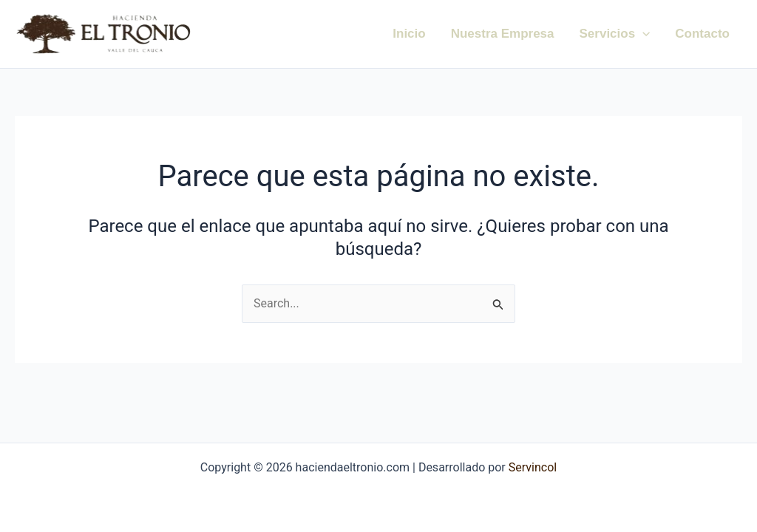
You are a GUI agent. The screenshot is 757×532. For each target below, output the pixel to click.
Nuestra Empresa (503, 34)
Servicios (615, 34)
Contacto (702, 34)
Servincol (531, 467)
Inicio (409, 34)
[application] (642, 34)
